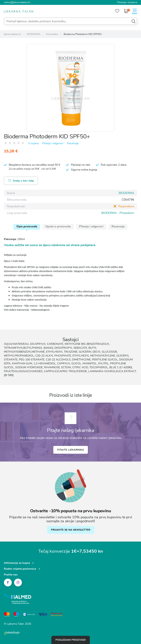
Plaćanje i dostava (127, 2)
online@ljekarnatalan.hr (17, 2)
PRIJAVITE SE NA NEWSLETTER (71, 530)
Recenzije (73, 143)
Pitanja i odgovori (53, 143)
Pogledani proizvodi (71, 640)
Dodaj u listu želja (21, 181)
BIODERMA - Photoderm (118, 213)
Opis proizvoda (27, 226)
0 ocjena (33, 143)
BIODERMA (126, 193)
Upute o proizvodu (58, 226)
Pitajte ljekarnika (71, 450)
